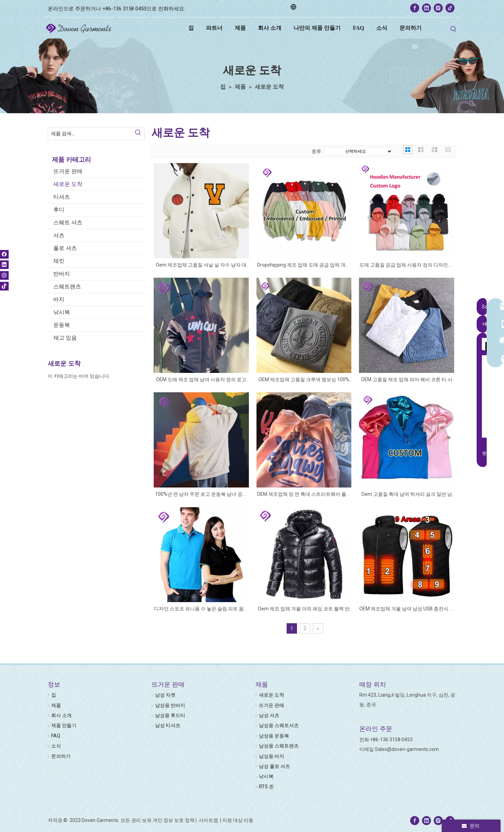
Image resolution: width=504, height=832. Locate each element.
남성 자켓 (165, 695)
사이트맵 (209, 820)
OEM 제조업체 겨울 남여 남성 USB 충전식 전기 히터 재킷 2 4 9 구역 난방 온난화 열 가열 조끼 (407, 609)
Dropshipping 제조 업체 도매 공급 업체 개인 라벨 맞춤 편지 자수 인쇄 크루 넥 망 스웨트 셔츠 (304, 265)
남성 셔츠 (269, 715)
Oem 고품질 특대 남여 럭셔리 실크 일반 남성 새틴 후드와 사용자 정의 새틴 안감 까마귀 (407, 495)
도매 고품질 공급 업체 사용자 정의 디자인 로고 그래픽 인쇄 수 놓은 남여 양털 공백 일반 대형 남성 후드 (407, 265)
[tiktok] (450, 8)
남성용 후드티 (170, 715)
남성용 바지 (272, 756)
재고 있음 (65, 338)
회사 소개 (61, 715)
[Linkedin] (426, 8)
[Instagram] (438, 8)
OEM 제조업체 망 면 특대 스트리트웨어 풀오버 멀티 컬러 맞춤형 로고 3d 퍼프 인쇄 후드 (304, 495)
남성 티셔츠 (168, 725)
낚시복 (62, 312)
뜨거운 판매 (68, 171)
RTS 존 (266, 787)
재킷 (59, 261)
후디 (59, 210)
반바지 (62, 274)
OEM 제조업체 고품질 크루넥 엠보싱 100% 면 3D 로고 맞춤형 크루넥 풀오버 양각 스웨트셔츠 (304, 380)
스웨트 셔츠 (68, 222)
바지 (59, 299)
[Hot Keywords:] (453, 29)
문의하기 (61, 756)
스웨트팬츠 (67, 287)
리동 (249, 820)
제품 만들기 (64, 725)
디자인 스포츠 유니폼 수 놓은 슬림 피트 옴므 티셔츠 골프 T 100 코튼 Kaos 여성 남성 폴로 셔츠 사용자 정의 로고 (201, 609)
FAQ (56, 736)
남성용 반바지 (170, 705)
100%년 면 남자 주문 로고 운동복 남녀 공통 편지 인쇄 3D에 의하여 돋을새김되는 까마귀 (201, 495)
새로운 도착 (68, 184)
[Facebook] (415, 8)
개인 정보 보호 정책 (174, 820)
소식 (56, 746)
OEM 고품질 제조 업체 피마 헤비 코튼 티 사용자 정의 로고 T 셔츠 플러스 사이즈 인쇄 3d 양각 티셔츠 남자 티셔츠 (407, 380)
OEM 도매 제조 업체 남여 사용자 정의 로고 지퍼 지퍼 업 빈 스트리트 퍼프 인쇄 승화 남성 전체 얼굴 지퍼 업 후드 (201, 380)
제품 (56, 705)
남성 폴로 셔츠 (274, 766)
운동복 (62, 325)
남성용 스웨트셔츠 (279, 725)
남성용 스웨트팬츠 (279, 746)
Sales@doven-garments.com (407, 749)
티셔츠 (62, 197)
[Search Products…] (90, 134)
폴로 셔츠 (65, 248)
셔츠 (59, 235)
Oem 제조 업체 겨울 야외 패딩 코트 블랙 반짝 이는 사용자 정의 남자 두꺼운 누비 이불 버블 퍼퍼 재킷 (304, 609)
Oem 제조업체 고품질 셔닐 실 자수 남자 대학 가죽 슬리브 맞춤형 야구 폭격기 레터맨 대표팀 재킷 (201, 265)
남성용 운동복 (274, 736)
